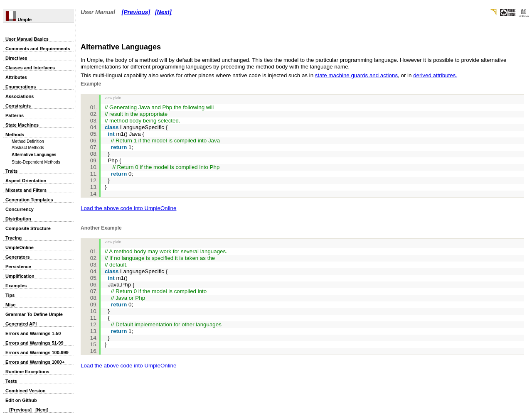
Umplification (20, 276)
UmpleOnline (20, 247)
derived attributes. (435, 75)
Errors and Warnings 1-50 (33, 333)
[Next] (42, 410)
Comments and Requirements (38, 49)
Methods (15, 135)
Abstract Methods (28, 148)
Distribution (18, 219)
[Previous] (20, 410)
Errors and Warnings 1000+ (35, 362)
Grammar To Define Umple (34, 314)
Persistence (18, 267)
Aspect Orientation (26, 181)
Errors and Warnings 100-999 (37, 352)
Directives (16, 58)
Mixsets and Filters (26, 190)
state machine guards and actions (356, 75)
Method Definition (28, 141)
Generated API (21, 324)
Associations (20, 96)
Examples (16, 286)
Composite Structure (28, 228)
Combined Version (26, 391)
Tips (10, 295)
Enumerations (21, 87)
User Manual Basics (27, 39)
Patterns (15, 115)
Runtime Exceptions (27, 372)
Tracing (14, 238)
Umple (18, 20)
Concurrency (20, 209)
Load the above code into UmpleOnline (128, 208)
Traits (11, 171)
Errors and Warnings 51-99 (34, 343)
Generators (18, 257)
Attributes (16, 77)
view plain (113, 98)
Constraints (18, 106)
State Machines (22, 125)
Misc (10, 305)
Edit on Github (21, 400)
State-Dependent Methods (36, 162)
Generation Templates (29, 200)
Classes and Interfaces (30, 68)
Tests (11, 381)
